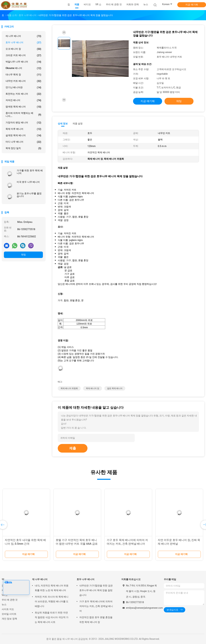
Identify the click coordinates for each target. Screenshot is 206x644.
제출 (73, 448)
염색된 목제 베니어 (23, 107)
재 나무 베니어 (23, 36)
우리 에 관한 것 (10, 600)
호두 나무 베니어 (23, 43)
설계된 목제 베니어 (23, 135)
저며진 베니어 (23, 100)
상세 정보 (63, 123)
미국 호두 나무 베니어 (28, 182)
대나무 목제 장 (23, 75)
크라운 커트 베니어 (23, 55)
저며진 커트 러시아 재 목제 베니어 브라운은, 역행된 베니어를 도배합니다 (52, 601)
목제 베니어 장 (93, 388)
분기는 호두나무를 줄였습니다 (29, 195)
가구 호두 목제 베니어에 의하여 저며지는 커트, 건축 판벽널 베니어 (96, 606)
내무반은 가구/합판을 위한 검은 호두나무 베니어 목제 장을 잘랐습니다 (96, 590)
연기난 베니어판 (23, 88)
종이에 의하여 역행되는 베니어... (23, 115)
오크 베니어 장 (23, 49)
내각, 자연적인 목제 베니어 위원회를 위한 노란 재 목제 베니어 (52, 588)
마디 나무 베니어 (23, 142)
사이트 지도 (8, 609)
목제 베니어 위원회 (69, 388)
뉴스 (4, 604)
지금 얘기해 (192, 5)
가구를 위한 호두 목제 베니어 (30, 172)
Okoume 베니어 (23, 68)
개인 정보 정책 (9, 619)
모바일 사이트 (9, 614)
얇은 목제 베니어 (115, 388)
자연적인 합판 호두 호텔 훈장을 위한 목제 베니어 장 (96, 620)
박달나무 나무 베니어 (23, 62)
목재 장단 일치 (23, 148)
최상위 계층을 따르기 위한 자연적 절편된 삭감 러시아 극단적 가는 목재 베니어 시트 (52, 617)
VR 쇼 (5, 595)
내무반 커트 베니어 (23, 81)
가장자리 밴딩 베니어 (23, 123)
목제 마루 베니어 (23, 129)
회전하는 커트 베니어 (23, 94)
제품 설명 (78, 123)
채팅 (23, 255)
